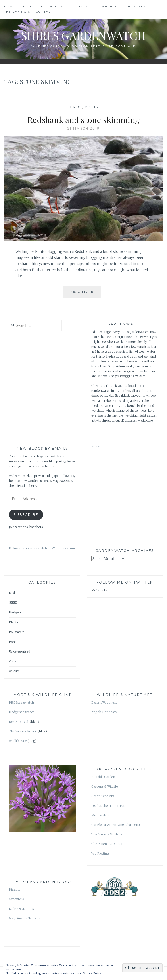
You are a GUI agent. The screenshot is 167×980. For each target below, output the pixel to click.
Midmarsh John (102, 815)
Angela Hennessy (104, 712)
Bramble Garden (103, 777)
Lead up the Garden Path (109, 806)
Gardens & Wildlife (105, 787)
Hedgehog (17, 612)
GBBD (13, 603)
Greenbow (17, 899)
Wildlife (14, 671)
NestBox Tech (19, 722)
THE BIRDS (78, 6)
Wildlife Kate (18, 741)
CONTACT (45, 12)
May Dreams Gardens (24, 918)
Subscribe (26, 515)
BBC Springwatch (21, 703)
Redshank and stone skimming (83, 120)
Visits (92, 107)
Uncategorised (20, 652)
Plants (14, 622)
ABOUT (27, 6)
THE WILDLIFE (106, 6)
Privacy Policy (92, 973)
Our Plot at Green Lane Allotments (116, 825)
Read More (86, 293)
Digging (15, 890)
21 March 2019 (84, 129)
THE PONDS (135, 6)
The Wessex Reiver (23, 731)
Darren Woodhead (104, 703)
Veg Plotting (100, 854)
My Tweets (99, 590)
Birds (75, 107)
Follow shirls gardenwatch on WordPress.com (42, 548)
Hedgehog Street (22, 712)
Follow (96, 446)
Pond (13, 642)
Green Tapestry (103, 796)
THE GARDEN (51, 6)
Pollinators (17, 632)
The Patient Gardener (107, 844)
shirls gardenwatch (83, 35)
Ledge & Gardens (21, 909)
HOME (10, 6)
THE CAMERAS (17, 12)
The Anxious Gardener (108, 834)
